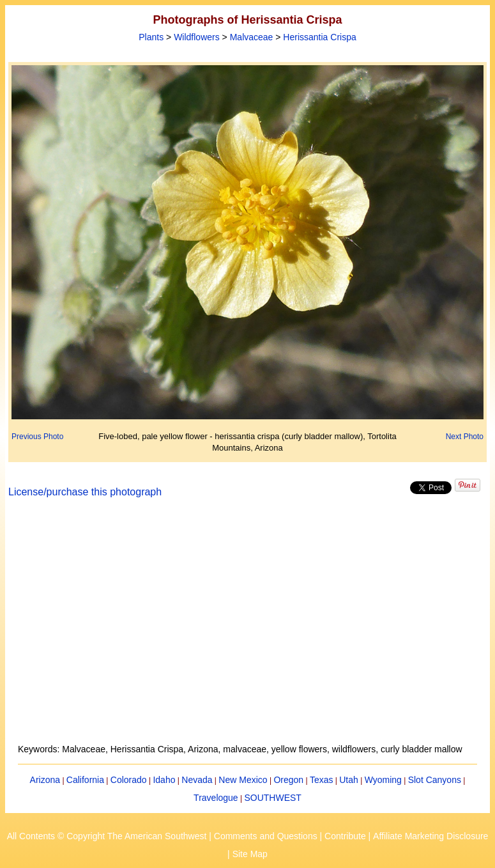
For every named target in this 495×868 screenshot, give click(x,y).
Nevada (197, 780)
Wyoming (383, 780)
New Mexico (243, 780)
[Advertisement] (248, 628)
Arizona (45, 780)
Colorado (129, 780)
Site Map (250, 854)
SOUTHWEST (272, 798)
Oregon (288, 780)
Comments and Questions (266, 836)
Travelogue (216, 798)
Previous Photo (37, 437)
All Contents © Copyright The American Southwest (107, 836)
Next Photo (465, 437)
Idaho (164, 780)
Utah (349, 780)
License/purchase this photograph (85, 492)
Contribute (345, 836)
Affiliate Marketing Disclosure (430, 836)
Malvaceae (252, 37)
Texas (322, 780)
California (85, 780)
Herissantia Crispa (319, 37)
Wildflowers (197, 37)
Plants (151, 37)
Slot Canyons (435, 780)
